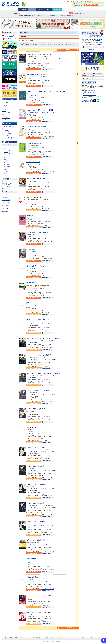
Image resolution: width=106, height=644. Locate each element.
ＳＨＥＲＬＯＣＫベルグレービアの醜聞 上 (39, 390)
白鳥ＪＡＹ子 (30, 201)
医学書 (5, 161)
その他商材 (57, 9)
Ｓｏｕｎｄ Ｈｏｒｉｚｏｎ (33, 324)
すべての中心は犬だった (33, 162)
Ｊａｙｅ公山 (35, 433)
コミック (40, 9)
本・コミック (6, 145)
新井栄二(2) (5, 130)
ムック (5, 175)
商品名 (21, 45)
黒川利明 (42, 148)
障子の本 (29, 303)
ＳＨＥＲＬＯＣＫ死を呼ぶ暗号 (35, 466)
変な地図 (47, 16)
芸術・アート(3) (6, 106)
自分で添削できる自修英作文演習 (36, 540)
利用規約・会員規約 (13, 638)
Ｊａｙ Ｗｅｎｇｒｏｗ (32, 148)
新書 (5, 170)
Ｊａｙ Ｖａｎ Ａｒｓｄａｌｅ (35, 305)
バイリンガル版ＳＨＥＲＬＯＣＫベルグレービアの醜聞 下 (43, 338)
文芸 (5, 147)
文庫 (5, 168)
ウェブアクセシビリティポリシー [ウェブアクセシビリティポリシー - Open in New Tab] (82, 638)
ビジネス (6, 152)
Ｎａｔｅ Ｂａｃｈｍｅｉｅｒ (53, 58)
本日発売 (5, 181)
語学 (5, 163)
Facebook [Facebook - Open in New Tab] (68, 638)
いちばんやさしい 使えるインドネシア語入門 (40, 110)
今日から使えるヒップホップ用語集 (36, 127)
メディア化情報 (6, 185)
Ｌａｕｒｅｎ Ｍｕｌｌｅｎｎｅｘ (35, 58)
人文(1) (4, 116)
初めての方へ (6, 208)
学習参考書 (6, 164)
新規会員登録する (78, 6)
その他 (5, 171)
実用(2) (4, 111)
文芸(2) (4, 109)
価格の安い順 (26, 45)
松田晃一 (42, 289)
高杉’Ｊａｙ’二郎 (31, 164)
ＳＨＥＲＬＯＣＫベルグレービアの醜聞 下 (39, 355)
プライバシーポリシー (25, 638)
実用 (5, 149)
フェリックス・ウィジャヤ (33, 112)
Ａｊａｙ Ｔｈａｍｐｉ (32, 289)
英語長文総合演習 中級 (33, 559)
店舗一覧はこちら (93, 50)
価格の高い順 (32, 45)
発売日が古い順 (46, 45)
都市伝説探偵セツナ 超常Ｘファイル (37, 233)
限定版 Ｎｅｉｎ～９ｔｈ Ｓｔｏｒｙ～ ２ (40, 320)
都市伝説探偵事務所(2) (8, 134)
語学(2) (4, 114)
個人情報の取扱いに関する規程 (90, 95)
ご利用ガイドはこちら (98, 37)
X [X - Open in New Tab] (72, 638)
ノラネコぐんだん (54, 16)
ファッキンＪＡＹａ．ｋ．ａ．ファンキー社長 (38, 183)
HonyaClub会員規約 (87, 94)
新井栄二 (29, 563)
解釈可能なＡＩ (31, 283)
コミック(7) (5, 104)
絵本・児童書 (7, 166)
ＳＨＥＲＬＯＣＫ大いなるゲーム (36, 409)
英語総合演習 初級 (32, 577)
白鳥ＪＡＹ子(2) (6, 132)
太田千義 (29, 544)
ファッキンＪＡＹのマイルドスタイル (37, 179)
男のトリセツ (30, 216)
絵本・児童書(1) (6, 118)
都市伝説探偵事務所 (31, 235)
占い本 (60, 16)
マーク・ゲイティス (51, 341)
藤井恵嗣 (29, 433)
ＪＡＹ (34, 129)
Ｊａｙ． (44, 324)
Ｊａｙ (39, 235)
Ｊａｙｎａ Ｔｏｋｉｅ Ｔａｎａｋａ (42, 563)
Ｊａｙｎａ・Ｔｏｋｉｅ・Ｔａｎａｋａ (42, 544)
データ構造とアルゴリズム (34, 143)
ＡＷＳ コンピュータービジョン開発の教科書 (40, 54)
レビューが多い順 (59, 45)
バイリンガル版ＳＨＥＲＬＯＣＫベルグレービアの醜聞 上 (43, 374)
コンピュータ (7, 154)
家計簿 (65, 16)
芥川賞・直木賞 (6, 187)
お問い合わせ (94, 1)
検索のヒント (82, 13)
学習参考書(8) (6, 102)
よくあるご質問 (85, 1)
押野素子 (29, 129)
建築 (5, 159)
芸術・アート (7, 150)
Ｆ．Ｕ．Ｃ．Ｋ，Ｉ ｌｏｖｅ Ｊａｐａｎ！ (40, 596)
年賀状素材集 (70, 16)
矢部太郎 (38, 164)
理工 (5, 157)
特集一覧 (5, 188)
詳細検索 (77, 13)
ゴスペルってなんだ (32, 427)
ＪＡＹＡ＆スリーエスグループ (34, 77)
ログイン (81, 4)
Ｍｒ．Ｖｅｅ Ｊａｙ (32, 96)
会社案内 (5, 638)
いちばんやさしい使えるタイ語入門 (36, 74)
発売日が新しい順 (39, 45)
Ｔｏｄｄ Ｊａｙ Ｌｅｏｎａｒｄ (35, 268)
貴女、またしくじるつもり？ (35, 197)
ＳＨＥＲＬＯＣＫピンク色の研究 (36, 485)
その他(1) (5, 120)
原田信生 (45, 77)
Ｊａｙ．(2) (5, 135)
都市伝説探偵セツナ (32, 249)
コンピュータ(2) (6, 113)
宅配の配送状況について (10, 39)
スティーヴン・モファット (39, 341)
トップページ (23, 9)
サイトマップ (102, 1)
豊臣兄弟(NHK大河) (32, 16)
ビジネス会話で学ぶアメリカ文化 (36, 266)
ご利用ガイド (77, 1)
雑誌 (48, 9)
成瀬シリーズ (40, 16)
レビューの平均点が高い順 (69, 45)
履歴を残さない (100, 73)
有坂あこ (50, 324)
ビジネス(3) (5, 107)
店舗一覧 (70, 1)
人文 (5, 156)
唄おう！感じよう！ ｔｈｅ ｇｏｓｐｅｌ (39, 612)
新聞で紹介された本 (7, 183)
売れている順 (52, 45)
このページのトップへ (98, 638)
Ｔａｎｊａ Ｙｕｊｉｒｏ (33, 598)
